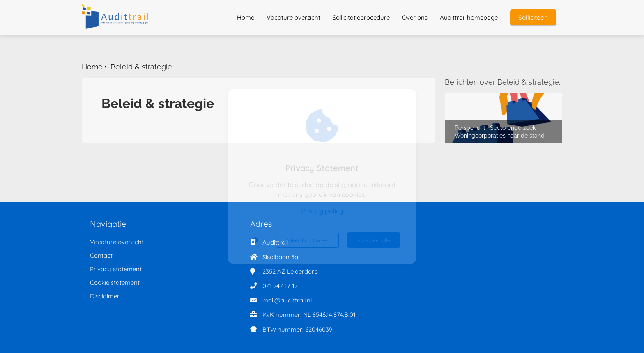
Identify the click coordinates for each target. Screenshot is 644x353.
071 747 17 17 (280, 286)
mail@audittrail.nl (287, 300)
